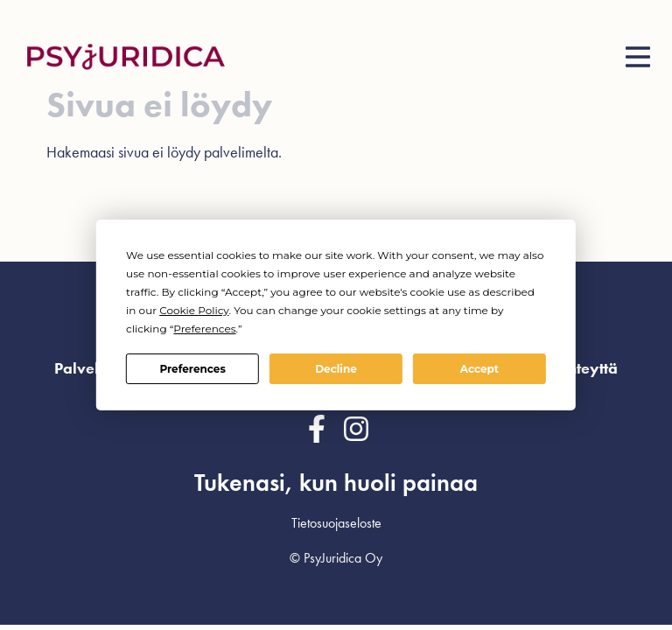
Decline (336, 369)
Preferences (192, 369)
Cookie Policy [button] (194, 310)
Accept (479, 369)
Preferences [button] (204, 329)
